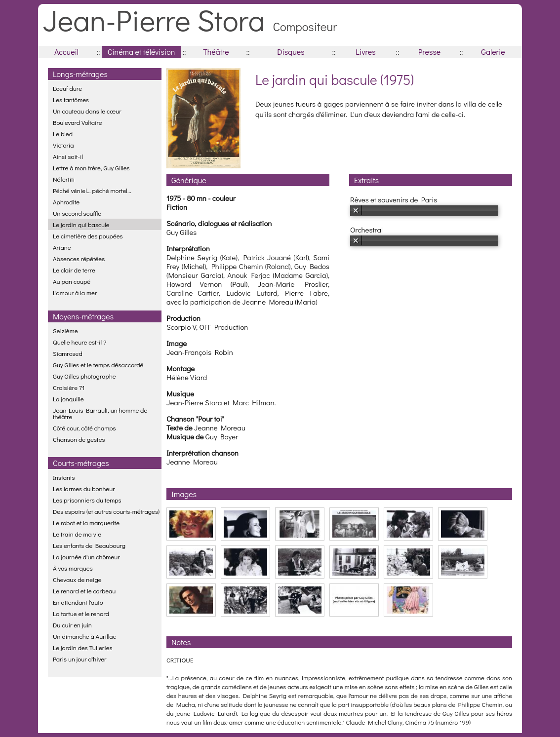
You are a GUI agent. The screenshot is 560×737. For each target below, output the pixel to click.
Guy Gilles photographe (84, 376)
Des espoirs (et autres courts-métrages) (106, 511)
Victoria (63, 145)
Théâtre (216, 52)
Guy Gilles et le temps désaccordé (98, 365)
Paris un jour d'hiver (80, 659)
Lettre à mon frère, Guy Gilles (91, 168)
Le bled (63, 134)
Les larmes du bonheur (84, 488)
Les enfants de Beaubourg (89, 545)
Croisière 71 (69, 387)
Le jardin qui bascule (81, 224)
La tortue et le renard (81, 613)
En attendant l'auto (78, 602)
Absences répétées (79, 258)
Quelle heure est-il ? (80, 342)
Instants (64, 477)
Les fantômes (71, 99)
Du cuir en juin (72, 625)
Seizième (65, 330)
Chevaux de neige (77, 579)
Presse (429, 52)
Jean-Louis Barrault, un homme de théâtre (100, 413)
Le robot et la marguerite (86, 523)
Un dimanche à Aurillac (84, 636)
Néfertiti (64, 179)
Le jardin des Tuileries (83, 647)
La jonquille (68, 399)
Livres (365, 52)
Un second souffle (77, 213)
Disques (291, 52)
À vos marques (73, 568)
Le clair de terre (74, 270)
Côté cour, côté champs (84, 428)
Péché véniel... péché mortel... (92, 190)
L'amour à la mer (75, 292)
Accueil (66, 52)
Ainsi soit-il (68, 156)
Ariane (62, 247)
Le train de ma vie (77, 534)
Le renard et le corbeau (84, 591)
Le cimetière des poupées (88, 236)
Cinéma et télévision (141, 52)
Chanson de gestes (79, 439)
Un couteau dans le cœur (87, 111)
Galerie (493, 52)
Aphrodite (66, 202)
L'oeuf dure (67, 88)
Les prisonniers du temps (87, 500)
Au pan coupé (72, 281)
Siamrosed (68, 353)
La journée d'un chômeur (86, 557)
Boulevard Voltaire (78, 122)
